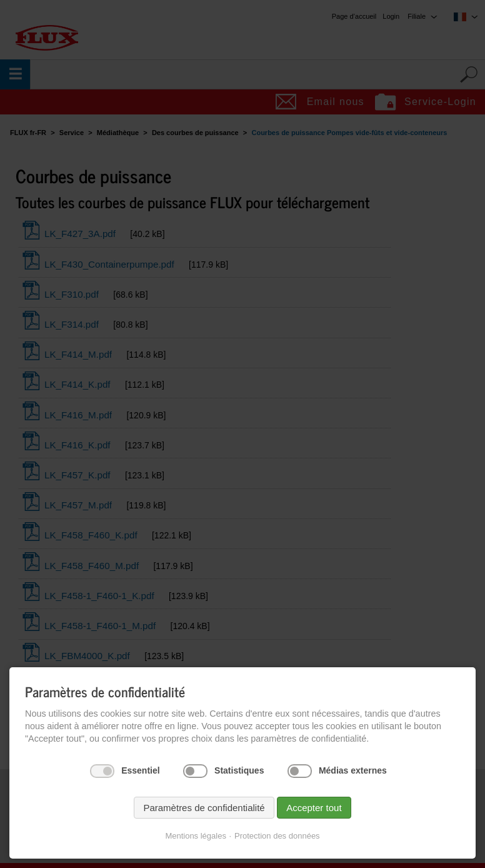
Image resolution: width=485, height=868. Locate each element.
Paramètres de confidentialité (204, 808)
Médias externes (353, 770)
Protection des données (277, 836)
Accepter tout (314, 808)
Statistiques (239, 770)
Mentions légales (196, 836)
